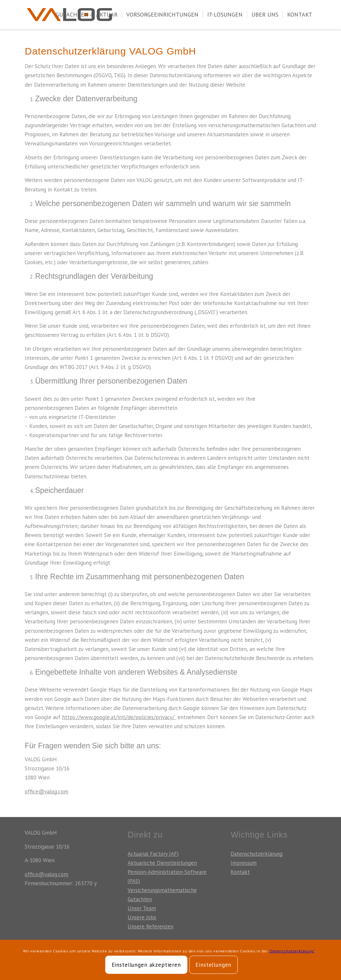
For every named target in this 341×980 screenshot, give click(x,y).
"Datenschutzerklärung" (292, 951)
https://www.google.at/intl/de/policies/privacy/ (119, 717)
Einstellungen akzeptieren (146, 965)
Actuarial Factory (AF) (153, 854)
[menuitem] (87, 15)
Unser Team (142, 908)
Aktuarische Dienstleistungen (162, 863)
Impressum (244, 863)
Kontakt (240, 872)
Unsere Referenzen (151, 926)
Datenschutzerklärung (257, 854)
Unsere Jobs (142, 917)
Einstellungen (213, 965)
